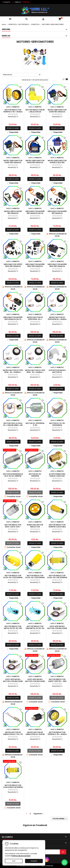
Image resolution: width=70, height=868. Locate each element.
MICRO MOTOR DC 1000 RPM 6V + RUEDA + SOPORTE (57, 319)
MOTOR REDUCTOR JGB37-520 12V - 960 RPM (57, 681)
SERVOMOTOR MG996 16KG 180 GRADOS (35, 265)
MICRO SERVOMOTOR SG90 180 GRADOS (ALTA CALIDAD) (57, 112)
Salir (14, 861)
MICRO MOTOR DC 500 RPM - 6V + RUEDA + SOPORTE (13, 372)
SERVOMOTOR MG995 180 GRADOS (57, 212)
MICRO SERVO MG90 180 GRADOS (13, 212)
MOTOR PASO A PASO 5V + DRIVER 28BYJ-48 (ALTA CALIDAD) (13, 425)
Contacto (7, 2)
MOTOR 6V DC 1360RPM (35, 475)
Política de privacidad (21, 856)
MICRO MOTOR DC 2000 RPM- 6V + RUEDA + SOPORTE (35, 319)
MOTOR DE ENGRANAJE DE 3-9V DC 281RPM (13, 475)
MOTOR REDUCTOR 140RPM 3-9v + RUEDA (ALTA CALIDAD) (13, 112)
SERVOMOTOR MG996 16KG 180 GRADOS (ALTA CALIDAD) (57, 266)
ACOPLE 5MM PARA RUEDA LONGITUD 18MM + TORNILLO (57, 476)
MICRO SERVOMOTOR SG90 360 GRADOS (13, 162)
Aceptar (34, 861)
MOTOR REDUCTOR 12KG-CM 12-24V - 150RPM (13, 527)
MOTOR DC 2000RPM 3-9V (35, 424)
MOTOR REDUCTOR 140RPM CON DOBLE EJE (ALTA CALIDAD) (57, 527)
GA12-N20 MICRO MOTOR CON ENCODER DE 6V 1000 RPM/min (35, 681)
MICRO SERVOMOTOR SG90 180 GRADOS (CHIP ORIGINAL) (35, 163)
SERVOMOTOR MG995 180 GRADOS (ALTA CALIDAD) (35, 213)
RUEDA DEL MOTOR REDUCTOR (35, 526)
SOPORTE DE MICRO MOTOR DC (57, 371)
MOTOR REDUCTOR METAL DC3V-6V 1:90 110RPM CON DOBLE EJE (13, 628)
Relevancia (22, 75)
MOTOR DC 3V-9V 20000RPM (57, 424)
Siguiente (39, 814)
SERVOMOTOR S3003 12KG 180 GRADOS (13, 265)
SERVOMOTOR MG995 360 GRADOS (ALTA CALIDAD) (13, 319)
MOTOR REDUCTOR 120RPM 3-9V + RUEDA (57, 733)
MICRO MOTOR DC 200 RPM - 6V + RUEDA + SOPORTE (35, 372)
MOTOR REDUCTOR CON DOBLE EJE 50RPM (13, 786)
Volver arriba (60, 819)
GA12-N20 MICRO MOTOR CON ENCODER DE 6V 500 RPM (57, 628)
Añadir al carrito (13, 128)
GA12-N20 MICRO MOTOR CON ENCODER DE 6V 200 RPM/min (13, 681)
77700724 (26, 2)
